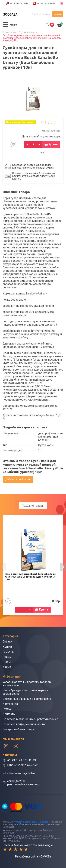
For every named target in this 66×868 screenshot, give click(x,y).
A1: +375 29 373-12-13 (22, 760)
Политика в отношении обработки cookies (30, 719)
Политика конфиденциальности (24, 724)
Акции (7, 667)
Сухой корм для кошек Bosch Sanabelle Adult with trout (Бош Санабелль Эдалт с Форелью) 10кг (31, 577)
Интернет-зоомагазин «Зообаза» (31, 822)
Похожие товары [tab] (33, 506)
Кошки (7, 647)
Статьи (7, 709)
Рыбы (7, 662)
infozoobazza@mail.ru (21, 773)
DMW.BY (46, 857)
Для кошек (28, 32)
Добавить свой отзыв (18, 479)
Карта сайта (10, 704)
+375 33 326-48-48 (46, 3)
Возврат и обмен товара (19, 729)
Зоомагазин (10, 32)
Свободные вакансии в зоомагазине (27, 699)
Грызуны (9, 652)
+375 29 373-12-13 (19, 3)
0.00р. (60, 24)
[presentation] (3, 567)
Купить (53, 144)
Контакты (9, 714)
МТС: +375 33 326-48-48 (23, 765)
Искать (58, 14)
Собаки (7, 642)
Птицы (7, 657)
